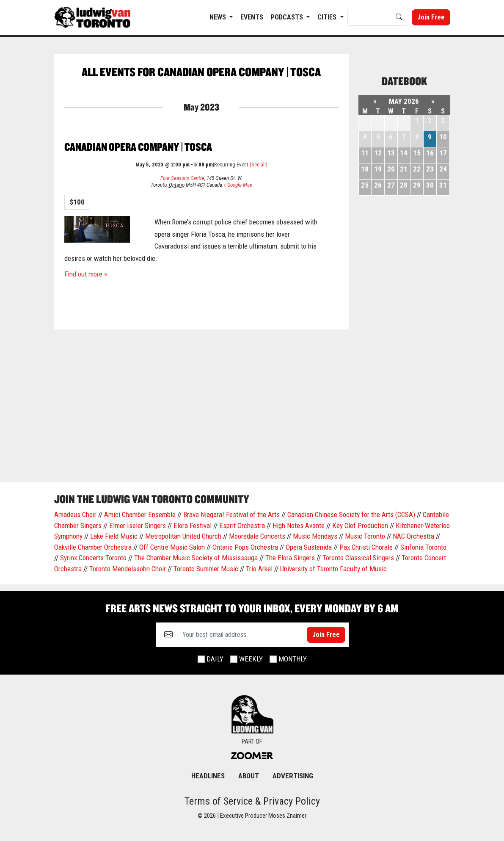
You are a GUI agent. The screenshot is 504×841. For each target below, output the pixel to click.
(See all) (259, 165)
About (249, 776)
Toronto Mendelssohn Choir (128, 569)
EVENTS (252, 17)
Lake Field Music (114, 536)
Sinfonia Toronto (423, 547)
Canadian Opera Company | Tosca (138, 147)
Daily (215, 659)
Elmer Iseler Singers (138, 526)
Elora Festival (193, 526)
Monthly (293, 659)
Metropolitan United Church (183, 536)
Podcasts (288, 17)
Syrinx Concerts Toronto (93, 558)
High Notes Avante (299, 526)
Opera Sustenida (309, 547)
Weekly (251, 659)
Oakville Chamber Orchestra (93, 547)
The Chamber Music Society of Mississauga (196, 558)
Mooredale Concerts (257, 536)
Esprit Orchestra (242, 526)
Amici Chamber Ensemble (140, 515)
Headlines (208, 776)
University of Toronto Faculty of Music (333, 569)
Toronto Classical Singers (358, 558)
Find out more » (86, 274)
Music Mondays (315, 536)
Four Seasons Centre (182, 178)
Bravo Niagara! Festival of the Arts (231, 515)
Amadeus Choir (75, 515)
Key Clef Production (360, 526)
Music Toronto (365, 536)
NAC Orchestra (413, 536)
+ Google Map (238, 185)
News (219, 17)
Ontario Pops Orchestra (245, 547)
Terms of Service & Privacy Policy (252, 801)
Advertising (293, 776)
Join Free (431, 17)
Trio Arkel (259, 569)
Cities (328, 17)
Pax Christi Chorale (366, 547)
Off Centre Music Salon (172, 547)
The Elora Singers (290, 558)
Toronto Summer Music (206, 569)
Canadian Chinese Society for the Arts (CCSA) (351, 515)
